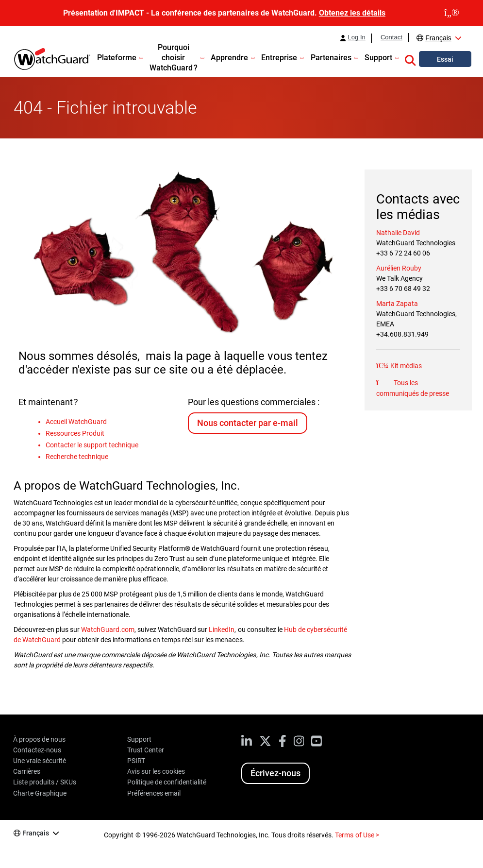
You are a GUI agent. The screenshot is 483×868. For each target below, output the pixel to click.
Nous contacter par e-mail (248, 423)
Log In (357, 37)
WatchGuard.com (108, 630)
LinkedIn (222, 630)
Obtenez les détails (352, 13)
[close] (452, 13)
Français (438, 38)
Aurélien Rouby (399, 268)
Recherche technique (77, 457)
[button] (410, 59)
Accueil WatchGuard (76, 422)
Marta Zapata (397, 304)
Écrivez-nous (275, 773)
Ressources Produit (75, 433)
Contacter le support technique (92, 445)
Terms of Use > (357, 835)
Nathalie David (398, 233)
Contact (391, 37)
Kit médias (405, 366)
